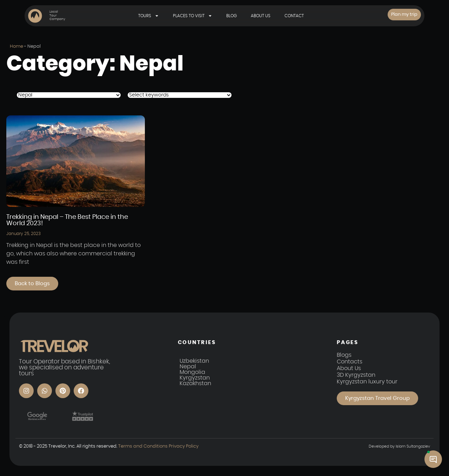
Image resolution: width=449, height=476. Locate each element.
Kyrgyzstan (195, 378)
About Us (261, 16)
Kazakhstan (195, 384)
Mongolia (192, 373)
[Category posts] (69, 95)
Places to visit (193, 16)
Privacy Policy (183, 446)
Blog (232, 16)
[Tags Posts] (180, 95)
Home (16, 46)
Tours (149, 16)
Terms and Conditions (143, 446)
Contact (294, 16)
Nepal (188, 367)
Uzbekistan (194, 361)
